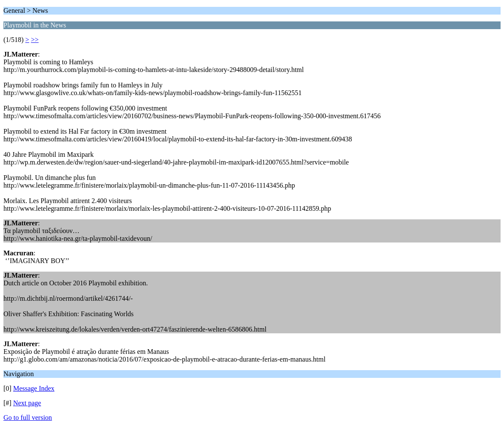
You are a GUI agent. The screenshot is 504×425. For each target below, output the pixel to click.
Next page (27, 403)
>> (35, 40)
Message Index (34, 388)
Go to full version (28, 418)
